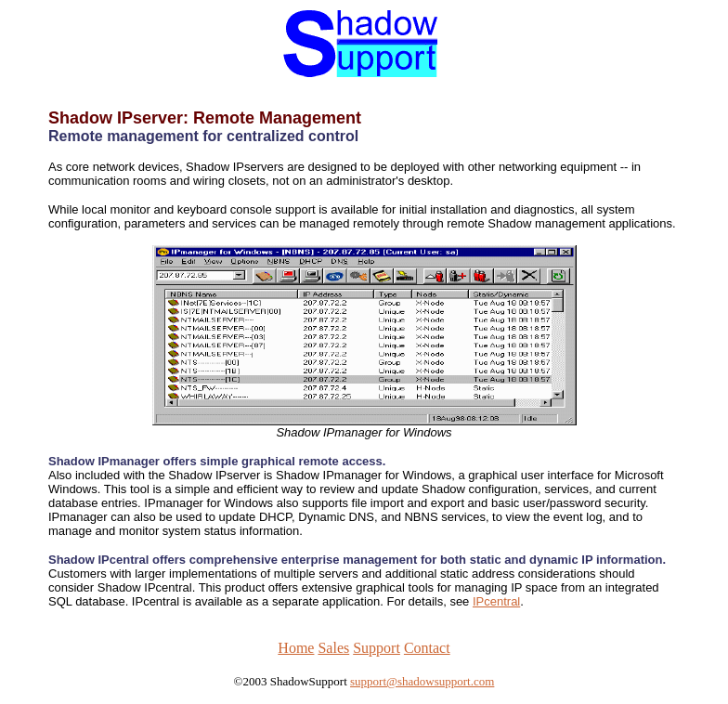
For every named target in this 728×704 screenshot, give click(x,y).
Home (296, 648)
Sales (333, 648)
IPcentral (496, 601)
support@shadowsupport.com (422, 681)
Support (377, 648)
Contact (427, 648)
